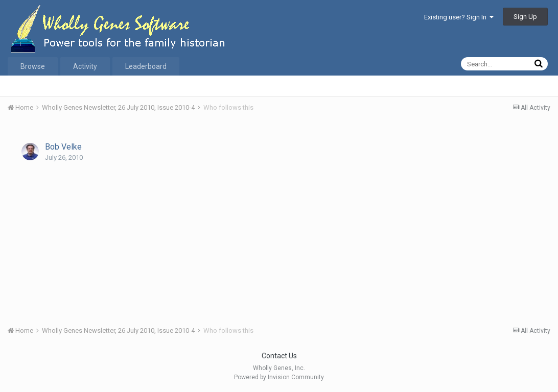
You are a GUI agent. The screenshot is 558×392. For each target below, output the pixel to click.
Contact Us (279, 356)
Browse (33, 66)
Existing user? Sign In (459, 17)
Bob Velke (63, 147)
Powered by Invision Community (279, 377)
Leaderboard (146, 66)
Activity (85, 66)
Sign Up (525, 17)
